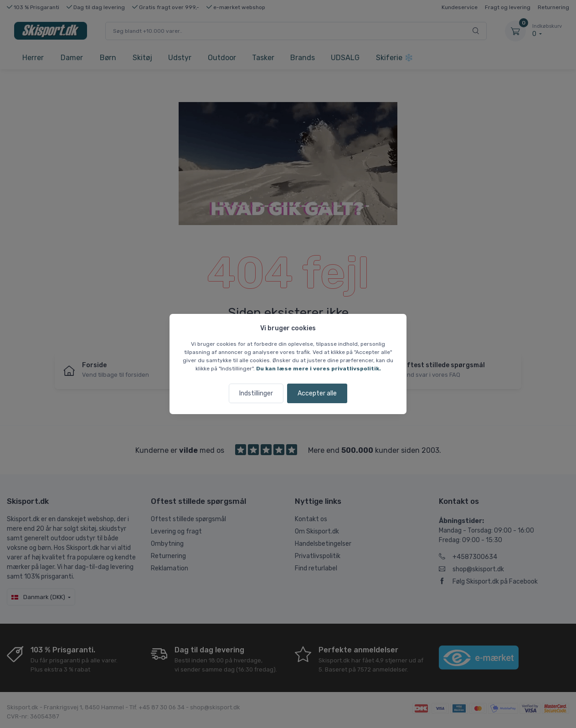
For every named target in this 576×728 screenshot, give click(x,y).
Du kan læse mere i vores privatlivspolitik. (319, 369)
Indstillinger (256, 393)
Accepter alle (317, 393)
